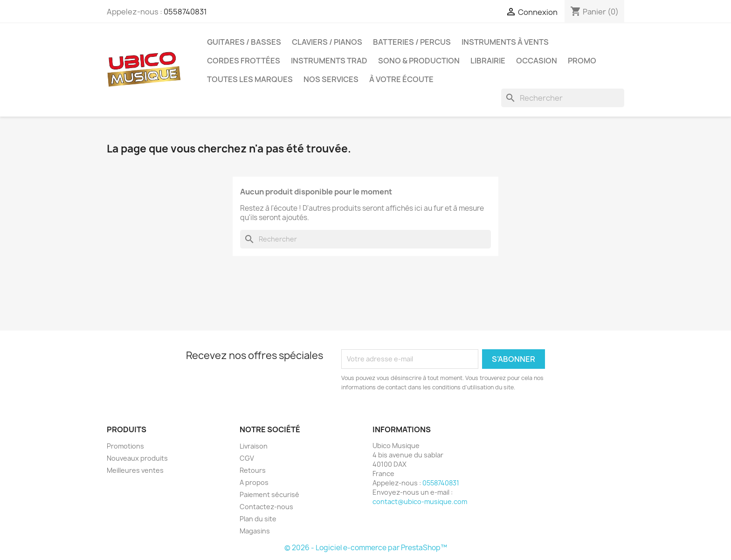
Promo (582, 61)
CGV (247, 458)
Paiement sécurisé (269, 494)
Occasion (537, 61)
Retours (253, 470)
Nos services (331, 79)
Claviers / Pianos (327, 42)
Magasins (255, 531)
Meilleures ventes (135, 470)
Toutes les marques (250, 79)
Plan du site (258, 519)
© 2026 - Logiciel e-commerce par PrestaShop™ (366, 548)
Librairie (488, 61)
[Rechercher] (563, 98)
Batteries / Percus (412, 42)
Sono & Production (419, 61)
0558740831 (185, 12)
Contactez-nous (266, 507)
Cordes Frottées (244, 61)
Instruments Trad (329, 61)
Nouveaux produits (137, 458)
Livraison (254, 446)
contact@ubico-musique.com (420, 501)
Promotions (125, 446)
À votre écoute (401, 79)
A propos (254, 482)
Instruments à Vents (505, 42)
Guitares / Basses (244, 42)
